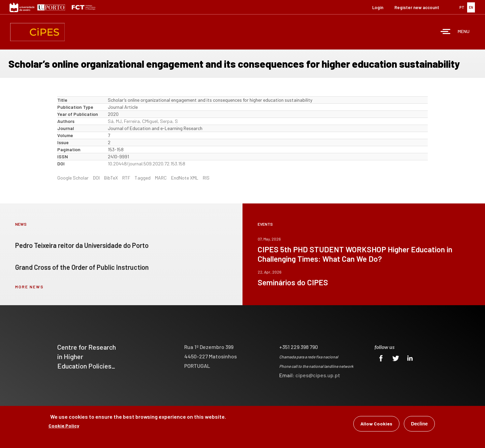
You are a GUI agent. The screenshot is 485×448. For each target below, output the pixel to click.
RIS (206, 178)
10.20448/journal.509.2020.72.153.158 (147, 164)
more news (29, 287)
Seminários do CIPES (293, 282)
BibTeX (111, 178)
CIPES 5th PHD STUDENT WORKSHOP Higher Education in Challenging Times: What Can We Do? (355, 254)
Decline (419, 424)
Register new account (417, 7)
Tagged (143, 178)
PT (462, 7)
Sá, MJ (115, 121)
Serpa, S (169, 121)
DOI (96, 178)
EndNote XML (185, 178)
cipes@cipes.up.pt (318, 375)
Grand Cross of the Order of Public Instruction (82, 267)
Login (378, 7)
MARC (161, 178)
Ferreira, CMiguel (141, 121)
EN (471, 7)
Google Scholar (73, 178)
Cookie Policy (64, 426)
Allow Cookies (376, 424)
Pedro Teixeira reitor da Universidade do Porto (82, 245)
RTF (126, 178)
